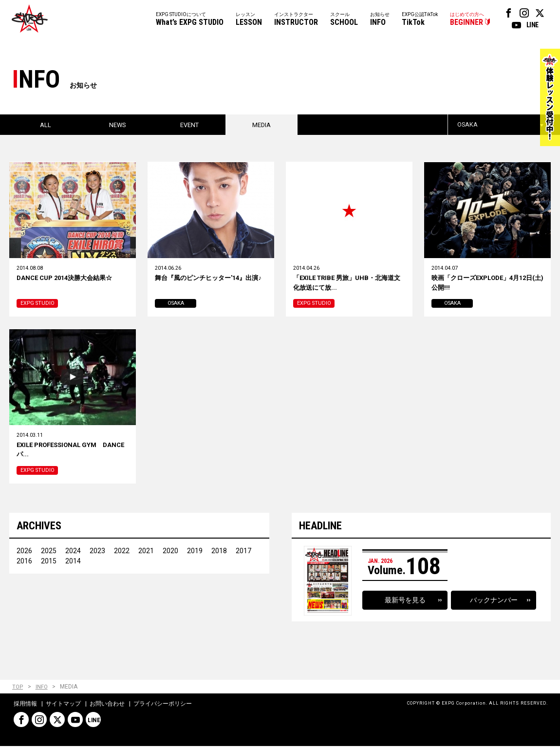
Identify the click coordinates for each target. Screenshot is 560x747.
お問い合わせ (107, 705)
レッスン (249, 20)
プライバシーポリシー (163, 705)
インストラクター (296, 20)
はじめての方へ (467, 20)
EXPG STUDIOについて (190, 20)
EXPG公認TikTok (420, 20)
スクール (344, 20)
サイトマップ (63, 705)
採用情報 (25, 705)
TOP (18, 688)
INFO (42, 688)
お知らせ (380, 20)
